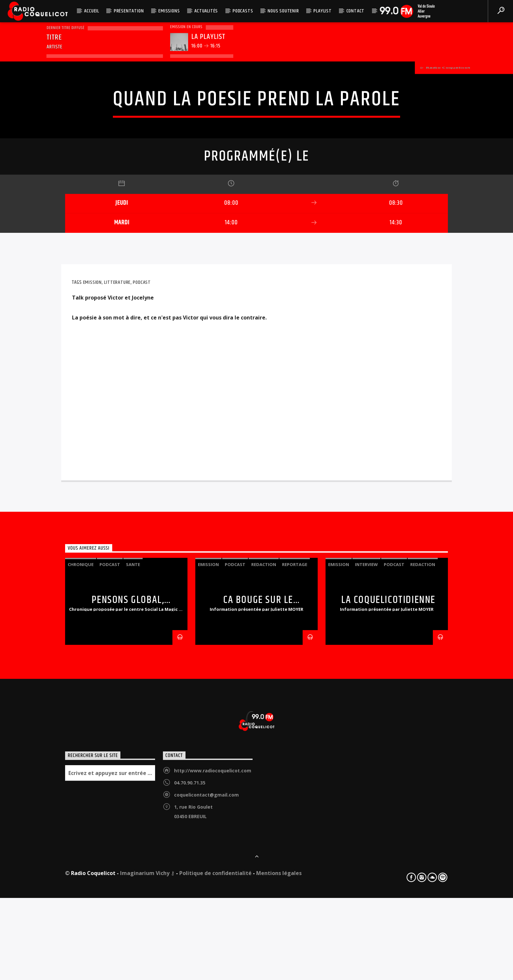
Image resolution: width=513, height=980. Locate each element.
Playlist (322, 11)
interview (366, 778)
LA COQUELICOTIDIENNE (388, 813)
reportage (295, 778)
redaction (264, 778)
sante (133, 778)
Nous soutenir (283, 11)
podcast (142, 496)
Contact (356, 11)
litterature (117, 496)
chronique (81, 778)
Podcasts (243, 11)
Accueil (92, 11)
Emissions (169, 11)
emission (92, 496)
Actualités (206, 11)
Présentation (129, 11)
